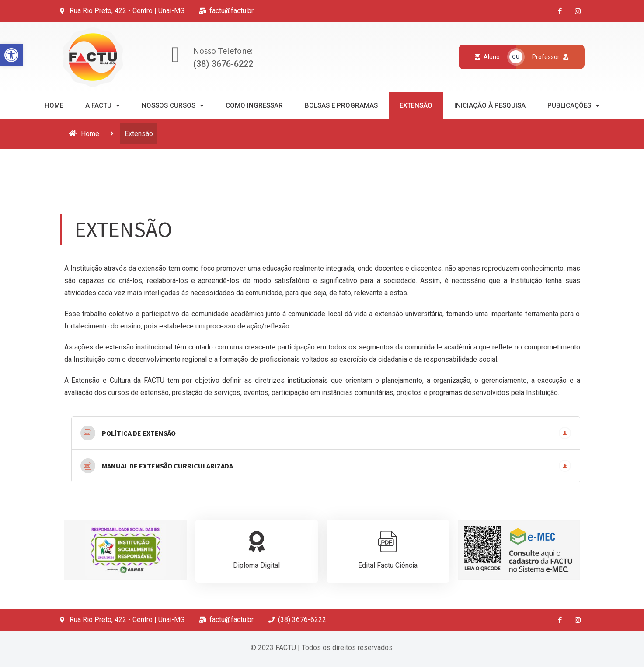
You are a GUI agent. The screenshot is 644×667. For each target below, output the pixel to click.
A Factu (103, 106)
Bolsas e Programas (341, 105)
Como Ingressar (254, 105)
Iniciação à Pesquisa (490, 105)
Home (54, 105)
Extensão (416, 105)
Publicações (573, 106)
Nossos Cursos (173, 106)
